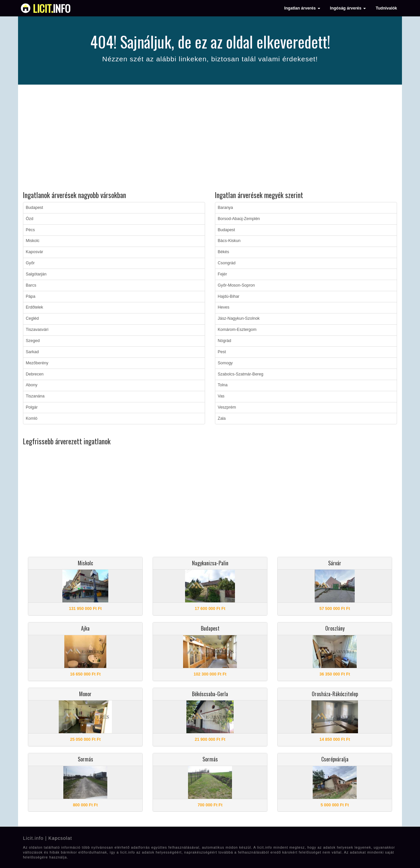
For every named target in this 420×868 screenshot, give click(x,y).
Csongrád (227, 263)
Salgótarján (36, 274)
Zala (222, 418)
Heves (224, 307)
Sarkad (32, 352)
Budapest (35, 208)
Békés (224, 252)
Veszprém (227, 407)
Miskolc (33, 241)
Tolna (223, 385)
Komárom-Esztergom (237, 330)
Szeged (33, 341)
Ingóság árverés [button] (348, 8)
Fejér (222, 274)
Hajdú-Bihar (229, 296)
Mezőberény (37, 363)
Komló (32, 418)
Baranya (226, 208)
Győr (30, 263)
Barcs (31, 285)
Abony (32, 385)
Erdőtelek (35, 307)
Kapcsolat (60, 838)
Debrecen (35, 374)
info (52, 8)
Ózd (30, 219)
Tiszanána (35, 396)
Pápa (31, 296)
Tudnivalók (386, 8)
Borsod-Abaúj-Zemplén (239, 219)
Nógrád (225, 341)
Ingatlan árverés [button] (302, 8)
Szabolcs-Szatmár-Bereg (241, 374)
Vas (221, 396)
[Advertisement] (210, 139)
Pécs (31, 230)
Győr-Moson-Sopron (236, 285)
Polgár (32, 407)
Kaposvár (35, 252)
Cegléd (32, 318)
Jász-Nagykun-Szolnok (239, 318)
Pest (222, 352)
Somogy (225, 363)
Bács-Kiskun (229, 241)
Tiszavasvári (37, 330)
